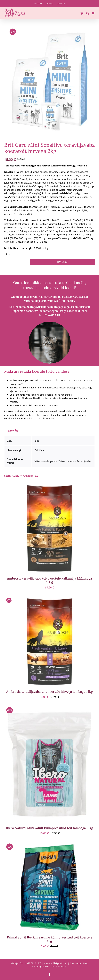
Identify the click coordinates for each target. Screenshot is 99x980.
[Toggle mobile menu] (93, 13)
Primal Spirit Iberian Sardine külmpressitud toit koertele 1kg (50, 939)
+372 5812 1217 (33, 963)
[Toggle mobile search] (88, 13)
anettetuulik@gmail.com (56, 963)
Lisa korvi (62, 262)
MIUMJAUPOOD (49, 315)
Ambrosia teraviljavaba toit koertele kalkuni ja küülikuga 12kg (49, 580)
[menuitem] (38, 3)
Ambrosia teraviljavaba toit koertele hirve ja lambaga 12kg (50, 691)
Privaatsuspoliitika (78, 963)
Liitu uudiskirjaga (59, 966)
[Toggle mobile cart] (82, 13)
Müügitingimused (40, 966)
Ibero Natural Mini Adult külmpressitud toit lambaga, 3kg (49, 828)
